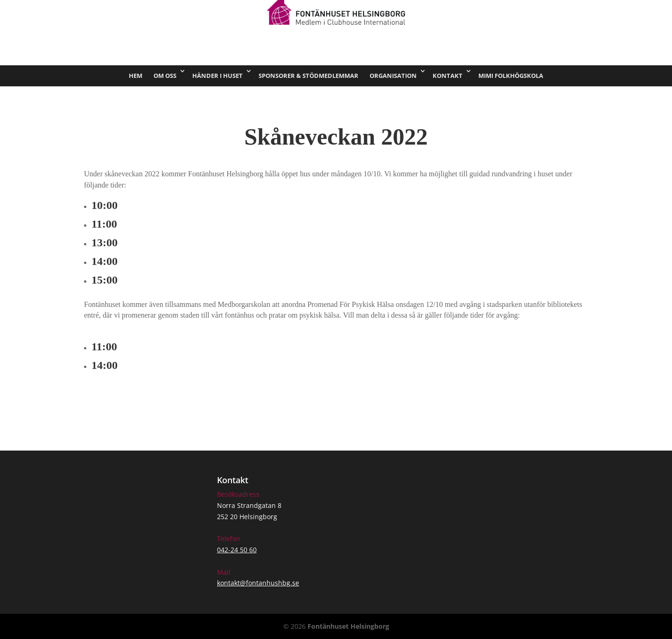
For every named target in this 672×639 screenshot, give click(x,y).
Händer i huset (217, 76)
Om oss (165, 76)
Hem (136, 76)
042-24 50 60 (237, 550)
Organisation (393, 76)
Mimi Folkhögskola (511, 76)
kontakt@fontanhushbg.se (258, 583)
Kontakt (448, 76)
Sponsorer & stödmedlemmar (308, 76)
